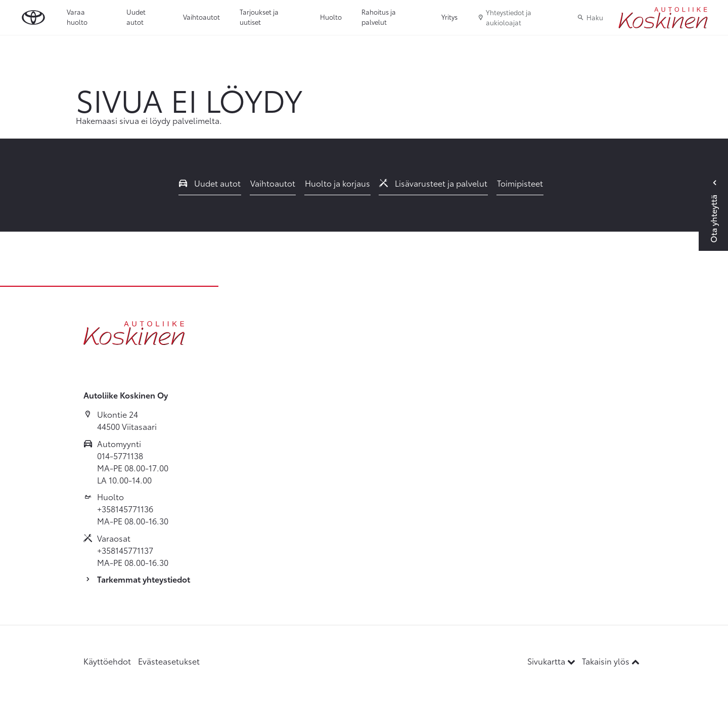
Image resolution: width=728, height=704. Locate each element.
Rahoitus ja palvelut (379, 17)
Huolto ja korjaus (337, 183)
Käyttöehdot (107, 661)
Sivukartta (552, 661)
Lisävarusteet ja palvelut (433, 183)
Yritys (449, 17)
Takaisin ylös (611, 661)
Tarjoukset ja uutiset (259, 17)
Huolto (331, 17)
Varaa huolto (77, 17)
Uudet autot (136, 17)
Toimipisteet (520, 183)
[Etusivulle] (663, 18)
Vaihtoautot (201, 17)
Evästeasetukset (169, 661)
